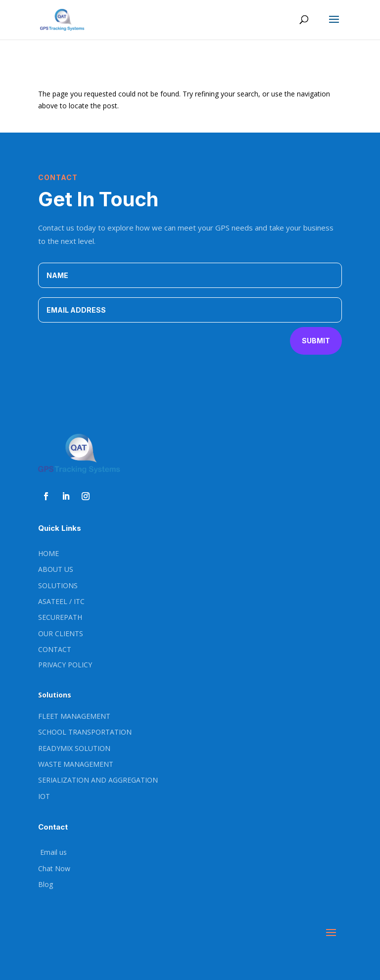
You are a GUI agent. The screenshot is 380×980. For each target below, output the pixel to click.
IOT (44, 796)
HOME (48, 553)
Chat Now (54, 868)
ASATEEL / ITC (61, 601)
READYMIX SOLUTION (74, 748)
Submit (316, 341)
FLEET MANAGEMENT (74, 716)
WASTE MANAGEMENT (76, 764)
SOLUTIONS (58, 585)
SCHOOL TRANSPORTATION (85, 732)
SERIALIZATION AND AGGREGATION (98, 780)
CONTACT (55, 649)
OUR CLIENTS (61, 633)
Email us (52, 852)
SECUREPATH (60, 617)
